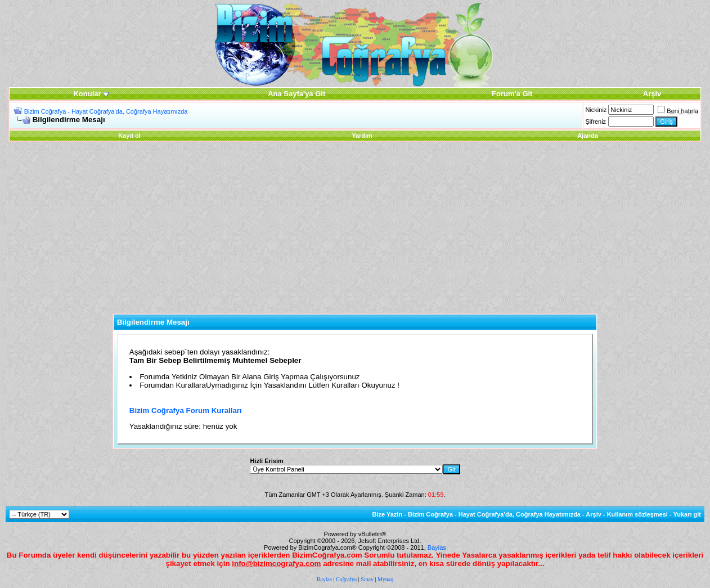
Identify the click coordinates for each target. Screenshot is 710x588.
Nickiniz (596, 110)
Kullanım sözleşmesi (637, 514)
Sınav (367, 579)
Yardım (362, 136)
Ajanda (588, 136)
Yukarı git (687, 514)
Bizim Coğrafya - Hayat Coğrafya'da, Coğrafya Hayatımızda (106, 111)
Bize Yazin (388, 514)
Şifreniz (596, 122)
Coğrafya (346, 579)
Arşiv (594, 514)
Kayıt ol (129, 136)
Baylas (437, 547)
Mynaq (385, 579)
